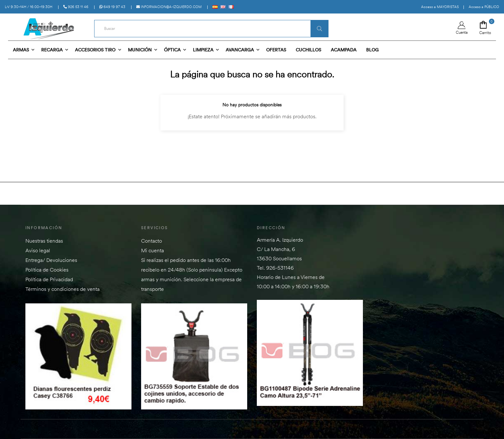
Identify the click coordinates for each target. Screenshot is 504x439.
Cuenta (462, 28)
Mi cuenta (153, 250)
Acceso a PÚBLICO (484, 7)
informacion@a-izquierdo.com (169, 7)
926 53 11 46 (76, 7)
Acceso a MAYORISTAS (440, 7)
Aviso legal (38, 250)
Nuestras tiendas (44, 241)
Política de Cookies (47, 270)
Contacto (152, 241)
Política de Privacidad (49, 279)
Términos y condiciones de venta (63, 289)
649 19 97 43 (112, 7)
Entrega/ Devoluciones (51, 260)
